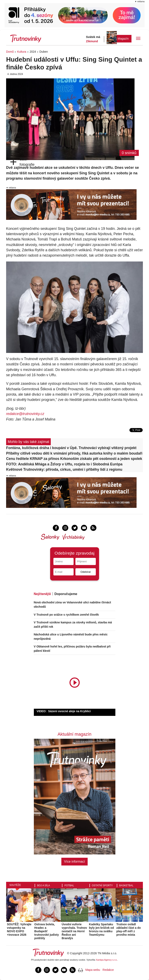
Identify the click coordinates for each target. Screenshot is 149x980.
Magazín (123, 39)
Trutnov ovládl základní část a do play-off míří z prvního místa (129, 929)
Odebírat (86, 572)
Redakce (108, 970)
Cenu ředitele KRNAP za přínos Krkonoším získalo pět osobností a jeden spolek (74, 459)
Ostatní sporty (102, 885)
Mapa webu (93, 970)
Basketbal (126, 885)
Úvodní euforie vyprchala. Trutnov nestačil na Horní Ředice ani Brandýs (74, 931)
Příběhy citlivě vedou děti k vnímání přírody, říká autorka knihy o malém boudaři (74, 453)
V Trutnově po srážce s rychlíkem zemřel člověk (66, 615)
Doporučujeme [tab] (66, 594)
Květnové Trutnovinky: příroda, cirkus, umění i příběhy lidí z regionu (64, 469)
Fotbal (69, 885)
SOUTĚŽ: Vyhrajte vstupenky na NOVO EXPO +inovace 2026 (19, 929)
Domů (10, 52)
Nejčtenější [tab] (42, 594)
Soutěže (15, 885)
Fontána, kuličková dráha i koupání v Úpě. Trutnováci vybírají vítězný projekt (71, 448)
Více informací (74, 862)
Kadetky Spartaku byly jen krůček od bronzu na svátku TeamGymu (102, 929)
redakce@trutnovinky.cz (25, 414)
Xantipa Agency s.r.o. (107, 960)
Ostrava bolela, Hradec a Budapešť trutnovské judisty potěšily (47, 931)
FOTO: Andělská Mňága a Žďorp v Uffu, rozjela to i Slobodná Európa (64, 464)
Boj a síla (44, 885)
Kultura (22, 52)
